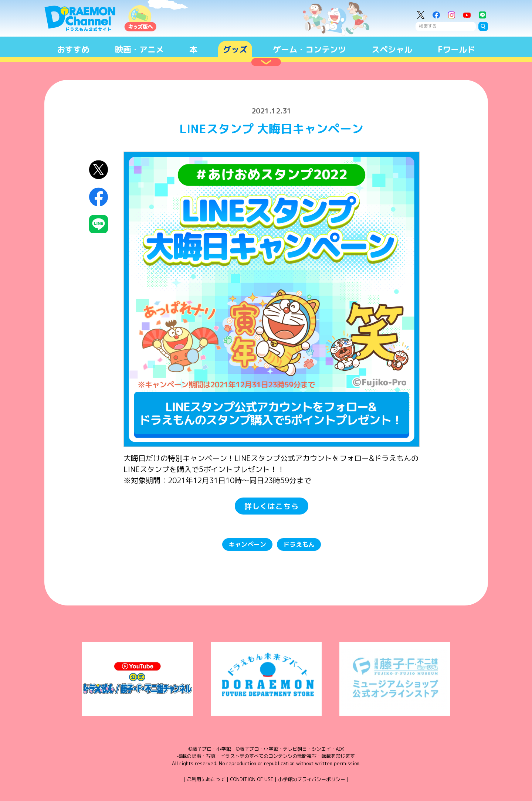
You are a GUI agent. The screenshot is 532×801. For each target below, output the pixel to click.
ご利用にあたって (206, 779)
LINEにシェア (99, 224)
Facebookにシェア (99, 197)
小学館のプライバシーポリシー (312, 779)
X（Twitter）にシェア (99, 169)
